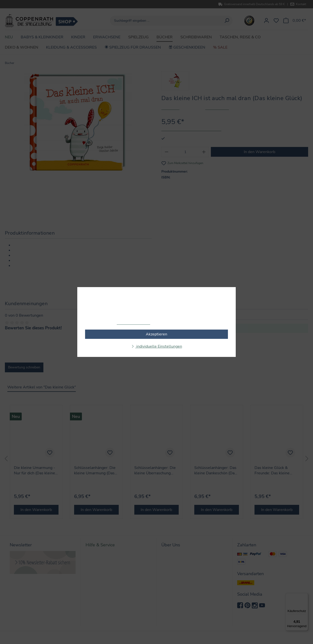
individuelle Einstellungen (159, 346)
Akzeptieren (156, 334)
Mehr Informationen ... (133, 323)
